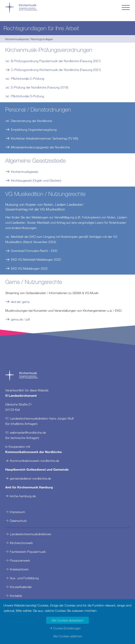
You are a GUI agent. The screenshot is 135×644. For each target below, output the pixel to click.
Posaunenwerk (20, 560)
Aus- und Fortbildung (24, 578)
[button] (126, 7)
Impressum (17, 512)
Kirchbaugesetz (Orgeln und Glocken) (36, 180)
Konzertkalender (21, 587)
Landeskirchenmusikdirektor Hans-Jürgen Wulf (42, 418)
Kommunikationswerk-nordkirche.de (34, 461)
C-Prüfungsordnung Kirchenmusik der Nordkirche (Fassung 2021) (56, 70)
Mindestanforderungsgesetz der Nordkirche (40, 147)
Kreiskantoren (19, 569)
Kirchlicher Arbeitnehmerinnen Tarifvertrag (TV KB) (44, 138)
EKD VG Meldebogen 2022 (29, 268)
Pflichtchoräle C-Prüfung (28, 78)
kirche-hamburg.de (23, 496)
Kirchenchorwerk (21, 543)
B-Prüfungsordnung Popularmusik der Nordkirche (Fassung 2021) (56, 61)
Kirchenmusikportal (17, 39)
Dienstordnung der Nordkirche (31, 121)
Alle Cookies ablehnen (68, 636)
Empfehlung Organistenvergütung (34, 130)
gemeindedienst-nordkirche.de (30, 478)
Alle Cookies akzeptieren (67, 620)
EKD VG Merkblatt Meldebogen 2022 (36, 259)
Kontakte (16, 596)
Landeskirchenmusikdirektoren (31, 534)
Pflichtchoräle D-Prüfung (27, 96)
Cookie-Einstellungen (67, 628)
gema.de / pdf (21, 319)
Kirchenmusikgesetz (25, 172)
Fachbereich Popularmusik (28, 552)
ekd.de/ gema (20, 302)
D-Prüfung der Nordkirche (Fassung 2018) (40, 87)
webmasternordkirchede (28, 432)
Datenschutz (18, 521)
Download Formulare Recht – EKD (34, 251)
